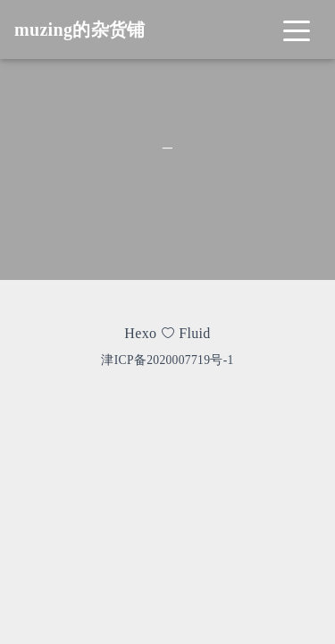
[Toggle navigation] (297, 30)
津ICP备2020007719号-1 (167, 360)
